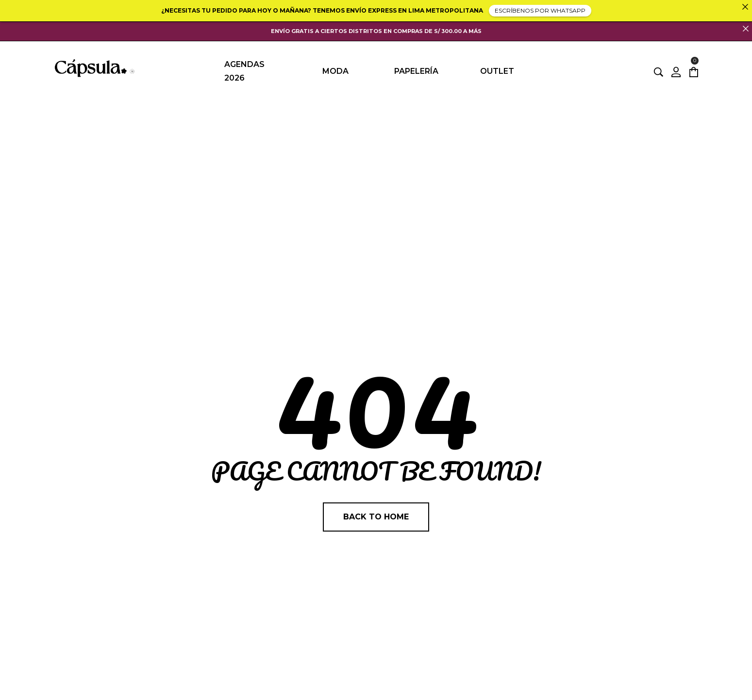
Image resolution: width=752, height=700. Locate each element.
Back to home (376, 517)
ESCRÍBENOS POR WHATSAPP (540, 10)
